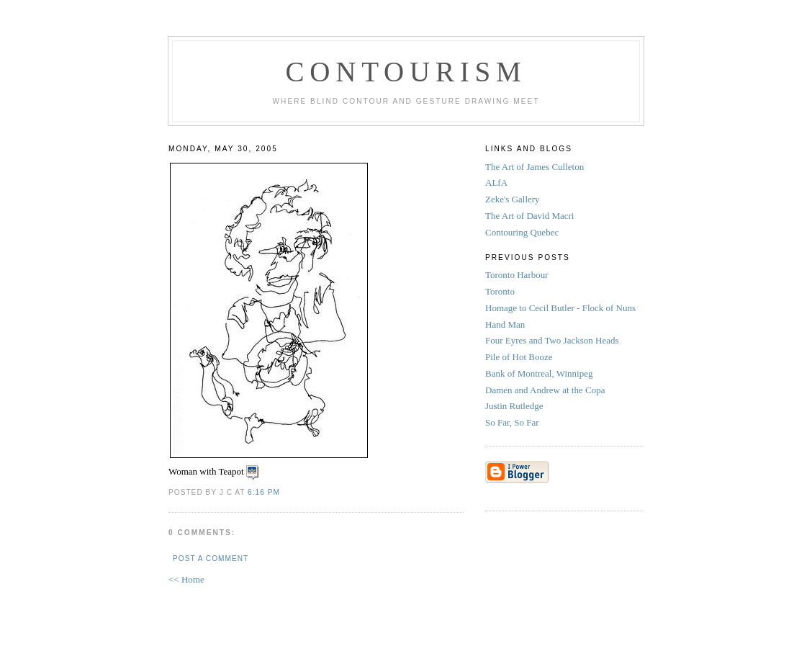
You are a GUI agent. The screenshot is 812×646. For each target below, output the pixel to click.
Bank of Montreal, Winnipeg (540, 373)
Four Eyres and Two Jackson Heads (553, 340)
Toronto (501, 291)
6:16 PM (264, 492)
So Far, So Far (513, 422)
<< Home (186, 579)
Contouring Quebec (522, 232)
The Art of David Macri (529, 216)
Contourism (406, 72)
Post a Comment (211, 558)
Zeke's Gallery (513, 199)
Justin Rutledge (515, 406)
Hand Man (506, 324)
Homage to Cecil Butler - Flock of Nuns (561, 308)
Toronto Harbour (518, 275)
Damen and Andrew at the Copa (547, 390)
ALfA (496, 183)
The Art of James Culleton (534, 167)
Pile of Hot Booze (520, 357)
